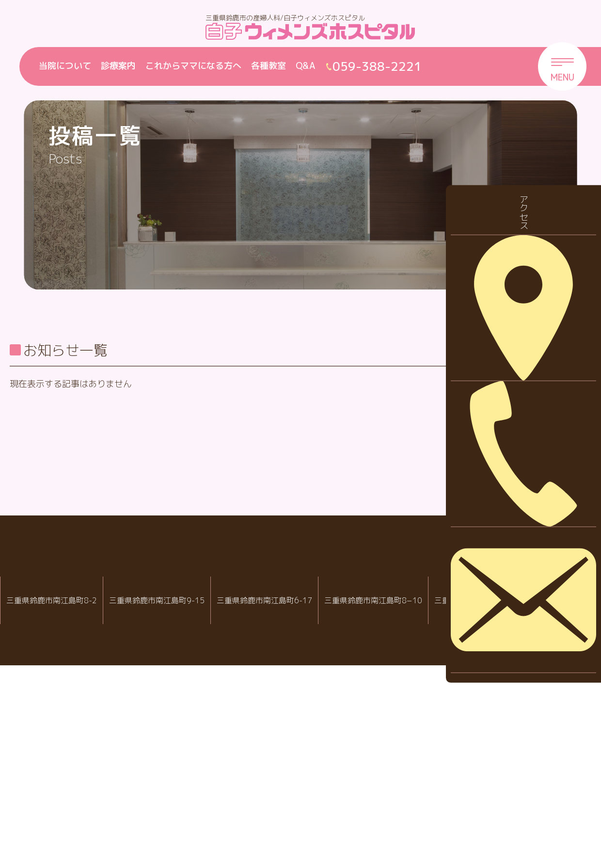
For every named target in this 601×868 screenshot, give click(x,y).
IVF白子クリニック (52, 788)
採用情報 (523, 436)
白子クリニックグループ (300, 758)
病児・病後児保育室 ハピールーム (412, 788)
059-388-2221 (174, 819)
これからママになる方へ (193, 66)
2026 (516, 541)
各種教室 (269, 66)
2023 (516, 632)
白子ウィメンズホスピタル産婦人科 (171, 788)
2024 (516, 602)
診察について (532, 466)
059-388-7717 (416, 819)
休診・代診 (527, 406)
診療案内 (118, 66)
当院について (65, 66)
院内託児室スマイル (532, 788)
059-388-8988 (297, 819)
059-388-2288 (55, 819)
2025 (516, 572)
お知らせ (523, 376)
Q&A (306, 66)
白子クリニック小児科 (293, 788)
